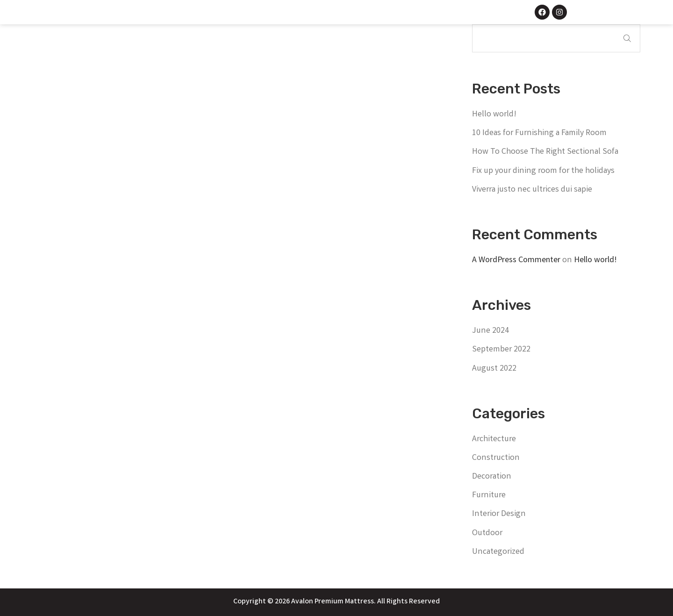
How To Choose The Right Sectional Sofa (545, 152)
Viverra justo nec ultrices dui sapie (532, 190)
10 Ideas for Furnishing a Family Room (539, 133)
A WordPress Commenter (516, 260)
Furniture (489, 495)
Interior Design (499, 514)
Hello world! (494, 115)
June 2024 (490, 331)
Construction (496, 458)
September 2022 (501, 350)
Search (627, 38)
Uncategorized (498, 552)
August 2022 (494, 369)
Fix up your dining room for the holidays (543, 171)
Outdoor (487, 533)
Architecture (494, 439)
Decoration (492, 477)
